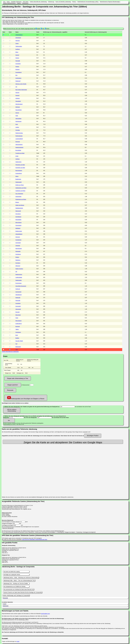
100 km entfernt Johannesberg (12, 410)
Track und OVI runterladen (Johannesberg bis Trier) (35, 539)
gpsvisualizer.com (45, 614)
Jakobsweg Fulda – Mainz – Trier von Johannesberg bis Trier (19, 580)
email (18, 641)
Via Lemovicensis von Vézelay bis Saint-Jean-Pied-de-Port (19, 589)
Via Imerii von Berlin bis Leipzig (11, 572)
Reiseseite (10, 390)
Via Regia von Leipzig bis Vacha (12, 575)
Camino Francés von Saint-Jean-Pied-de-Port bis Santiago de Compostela (23, 592)
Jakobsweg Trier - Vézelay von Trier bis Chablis (16, 583)
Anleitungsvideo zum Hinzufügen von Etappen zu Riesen (26, 398)
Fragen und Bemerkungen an (9, 641)
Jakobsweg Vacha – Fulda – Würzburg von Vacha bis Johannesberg (21, 577)
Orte (43, 29)
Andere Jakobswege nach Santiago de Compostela (16, 595)
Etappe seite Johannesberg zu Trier (18, 378)
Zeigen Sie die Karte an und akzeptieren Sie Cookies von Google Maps (63, 442)
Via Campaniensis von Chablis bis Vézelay (14, 586)
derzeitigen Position (93, 436)
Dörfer (48, 29)
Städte (39, 29)
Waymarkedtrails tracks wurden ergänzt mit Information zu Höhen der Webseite (21, 614)
